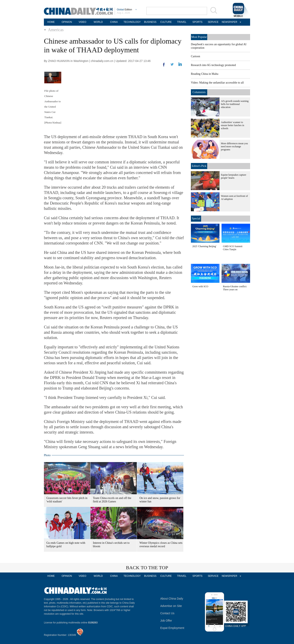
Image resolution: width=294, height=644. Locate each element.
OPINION (67, 22)
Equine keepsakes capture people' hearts (234, 176)
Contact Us (167, 613)
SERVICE (213, 22)
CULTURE (166, 22)
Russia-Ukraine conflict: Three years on (235, 288)
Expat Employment (172, 628)
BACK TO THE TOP (147, 568)
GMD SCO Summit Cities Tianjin (233, 248)
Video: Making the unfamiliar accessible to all (217, 83)
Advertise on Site (171, 606)
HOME (51, 22)
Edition (124, 10)
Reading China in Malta (205, 74)
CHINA (114, 22)
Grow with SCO (200, 286)
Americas (56, 30)
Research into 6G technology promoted (213, 65)
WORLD (98, 22)
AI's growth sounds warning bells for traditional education (235, 104)
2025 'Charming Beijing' (204, 246)
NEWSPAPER (229, 22)
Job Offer (166, 621)
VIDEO (82, 22)
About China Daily (172, 599)
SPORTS (197, 22)
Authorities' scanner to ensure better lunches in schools (233, 125)
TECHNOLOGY (132, 22)
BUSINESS (150, 22)
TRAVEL (182, 22)
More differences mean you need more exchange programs (234, 146)
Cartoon (195, 56)
